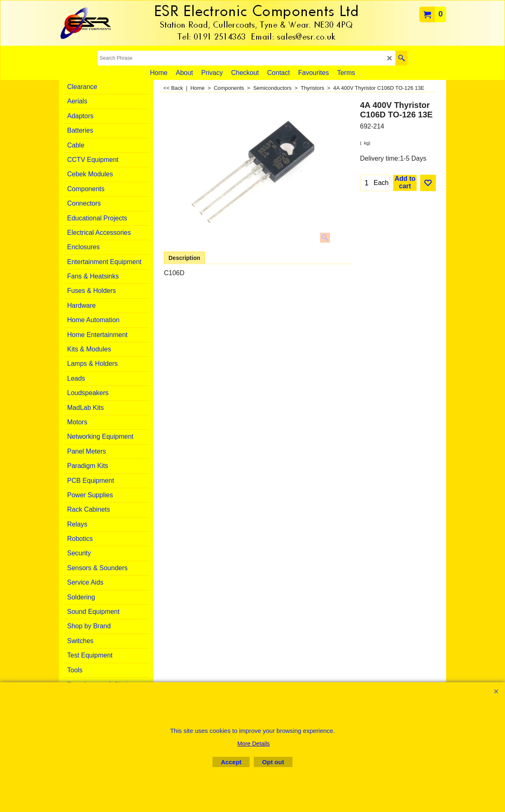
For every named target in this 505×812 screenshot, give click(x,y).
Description (184, 258)
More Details (254, 744)
